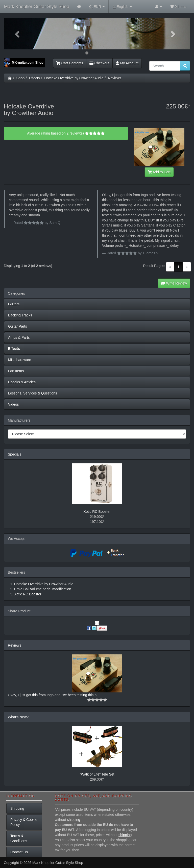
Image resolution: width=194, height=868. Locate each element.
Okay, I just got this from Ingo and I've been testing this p (52, 695)
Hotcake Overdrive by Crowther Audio (74, 78)
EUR (97, 7)
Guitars (14, 304)
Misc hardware (20, 360)
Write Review (174, 283)
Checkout (99, 63)
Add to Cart (159, 172)
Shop (21, 78)
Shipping (17, 808)
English (122, 7)
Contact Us (19, 852)
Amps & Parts (19, 337)
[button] (18, 34)
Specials (15, 454)
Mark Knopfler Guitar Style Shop (37, 7)
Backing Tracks (20, 315)
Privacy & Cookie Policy (24, 822)
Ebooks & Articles (22, 382)
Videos (14, 404)
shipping (74, 820)
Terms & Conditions (19, 838)
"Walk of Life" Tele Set (97, 774)
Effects (34, 78)
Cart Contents (70, 63)
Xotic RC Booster (97, 512)
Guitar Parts (18, 326)
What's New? (18, 717)
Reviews (115, 78)
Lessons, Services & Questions (33, 393)
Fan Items (16, 371)
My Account (127, 63)
